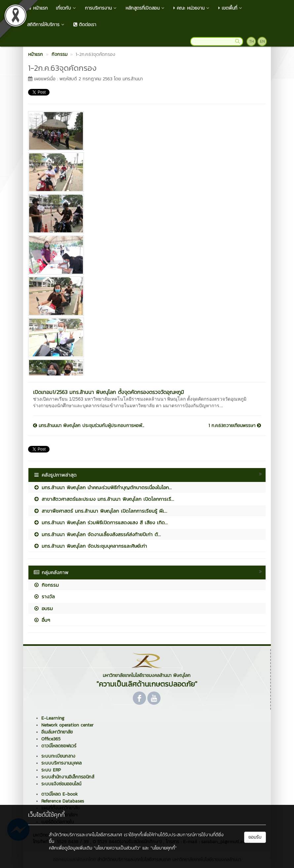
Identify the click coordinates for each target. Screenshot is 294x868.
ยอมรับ (255, 837)
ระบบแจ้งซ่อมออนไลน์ (61, 784)
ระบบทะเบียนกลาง (58, 756)
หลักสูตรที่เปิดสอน (146, 8)
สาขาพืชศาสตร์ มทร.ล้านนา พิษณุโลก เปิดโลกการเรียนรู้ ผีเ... (100, 511)
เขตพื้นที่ (231, 8)
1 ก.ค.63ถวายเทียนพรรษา (235, 426)
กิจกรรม (46, 585)
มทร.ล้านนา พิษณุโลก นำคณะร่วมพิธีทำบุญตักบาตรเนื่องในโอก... (103, 487)
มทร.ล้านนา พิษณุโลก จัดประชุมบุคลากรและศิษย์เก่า (90, 546)
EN (262, 41)
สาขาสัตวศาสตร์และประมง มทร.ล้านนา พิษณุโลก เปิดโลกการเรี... (104, 499)
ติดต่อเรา (85, 25)
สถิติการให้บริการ (46, 25)
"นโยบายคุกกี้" (164, 848)
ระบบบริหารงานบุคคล (61, 763)
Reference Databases (63, 801)
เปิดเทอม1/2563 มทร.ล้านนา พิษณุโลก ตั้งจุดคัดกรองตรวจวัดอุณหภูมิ (109, 392)
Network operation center (67, 725)
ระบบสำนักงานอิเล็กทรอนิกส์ (68, 777)
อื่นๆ (42, 620)
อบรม (43, 608)
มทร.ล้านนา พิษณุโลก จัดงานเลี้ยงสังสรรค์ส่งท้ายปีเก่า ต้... (97, 534)
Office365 (51, 739)
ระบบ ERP (51, 770)
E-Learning (53, 718)
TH (252, 41)
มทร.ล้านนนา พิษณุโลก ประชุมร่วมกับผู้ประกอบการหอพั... (89, 426)
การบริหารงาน (101, 8)
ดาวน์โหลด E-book (59, 794)
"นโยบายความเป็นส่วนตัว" (117, 848)
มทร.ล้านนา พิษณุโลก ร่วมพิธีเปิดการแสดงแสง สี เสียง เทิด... (101, 522)
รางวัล (44, 596)
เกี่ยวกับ (66, 8)
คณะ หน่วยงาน (192, 8)
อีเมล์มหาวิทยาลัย (57, 732)
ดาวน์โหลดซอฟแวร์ (59, 746)
